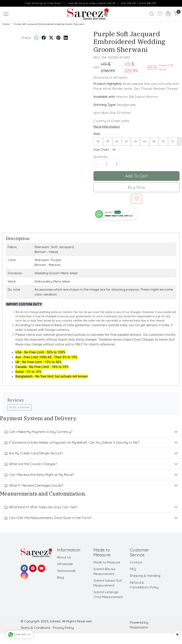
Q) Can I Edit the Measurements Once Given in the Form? (48, 518)
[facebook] (44, 38)
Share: (26, 38)
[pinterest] (58, 38)
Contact (136, 562)
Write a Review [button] (19, 407)
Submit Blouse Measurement (104, 571)
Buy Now (136, 187)
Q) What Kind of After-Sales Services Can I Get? (41, 507)
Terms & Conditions (35, 628)
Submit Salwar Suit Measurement (108, 583)
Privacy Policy (63, 628)
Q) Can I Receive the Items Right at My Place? (39, 475)
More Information (107, 126)
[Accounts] (168, 14)
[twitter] (51, 38)
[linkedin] (66, 38)
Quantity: (101, 157)
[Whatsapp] (36, 38)
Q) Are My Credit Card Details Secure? (33, 453)
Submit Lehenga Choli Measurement (108, 594)
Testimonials (67, 571)
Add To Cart (136, 176)
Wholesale (65, 564)
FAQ (133, 569)
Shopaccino (139, 627)
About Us (64, 557)
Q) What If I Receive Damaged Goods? (34, 485)
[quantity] (107, 164)
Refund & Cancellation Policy (144, 585)
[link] (152, 14)
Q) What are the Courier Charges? (31, 464)
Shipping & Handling (145, 576)
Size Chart (106, 149)
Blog (60, 577)
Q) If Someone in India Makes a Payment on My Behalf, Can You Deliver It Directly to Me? (71, 442)
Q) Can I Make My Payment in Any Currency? (38, 432)
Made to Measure (107, 562)
